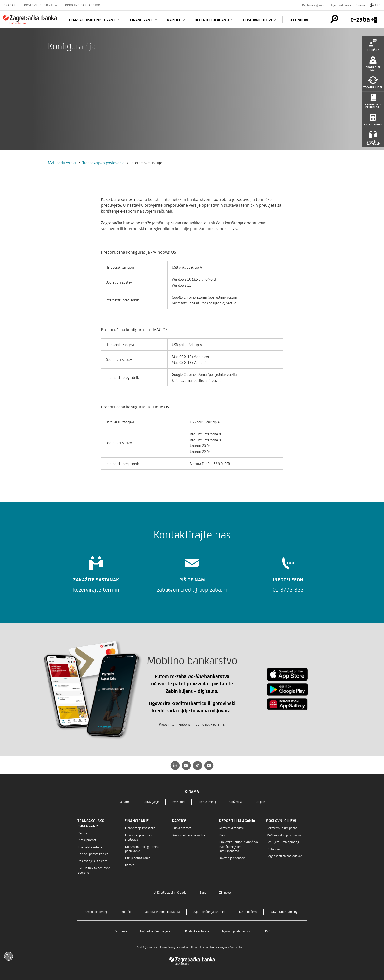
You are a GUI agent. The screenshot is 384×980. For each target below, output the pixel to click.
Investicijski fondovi (232, 858)
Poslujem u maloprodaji (283, 842)
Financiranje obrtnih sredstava (138, 837)
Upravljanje (151, 802)
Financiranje (142, 20)
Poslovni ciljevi (258, 20)
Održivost (236, 802)
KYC (268, 931)
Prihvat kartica (182, 828)
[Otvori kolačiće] (9, 956)
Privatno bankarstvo (83, 5)
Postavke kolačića (197, 931)
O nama (360, 5)
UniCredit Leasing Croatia (170, 892)
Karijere (260, 802)
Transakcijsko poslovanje (92, 20)
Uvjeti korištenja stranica (209, 912)
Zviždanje (121, 931)
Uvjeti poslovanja (341, 5)
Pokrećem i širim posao (282, 828)
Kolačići (127, 912)
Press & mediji (207, 802)
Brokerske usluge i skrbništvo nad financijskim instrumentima (239, 846)
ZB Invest (225, 892)
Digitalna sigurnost (314, 5)
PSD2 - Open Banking (284, 912)
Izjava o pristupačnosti (237, 931)
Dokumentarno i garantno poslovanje (142, 849)
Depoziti (225, 835)
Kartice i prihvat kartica (93, 854)
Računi (82, 833)
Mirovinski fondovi (232, 828)
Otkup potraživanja (138, 858)
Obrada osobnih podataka (162, 912)
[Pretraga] (331, 19)
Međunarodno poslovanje (284, 835)
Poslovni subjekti (39, 5)
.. (304, 912)
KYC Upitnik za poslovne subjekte (94, 870)
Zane (203, 892)
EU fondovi (298, 20)
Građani (10, 5)
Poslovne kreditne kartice (189, 835)
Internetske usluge (90, 847)
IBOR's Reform (247, 912)
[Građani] (30, 20)
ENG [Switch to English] (375, 5)
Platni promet (87, 840)
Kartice (174, 20)
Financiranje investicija (140, 828)
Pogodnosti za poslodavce (284, 856)
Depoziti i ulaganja (212, 20)
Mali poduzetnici (63, 163)
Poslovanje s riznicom (92, 861)
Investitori (178, 802)
